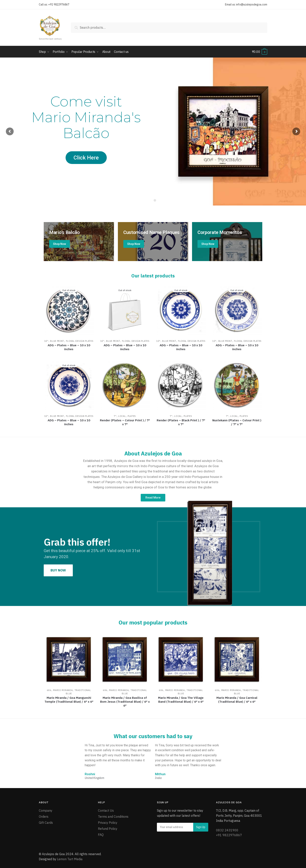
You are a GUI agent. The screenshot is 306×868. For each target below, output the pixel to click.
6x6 (49, 690)
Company (46, 810)
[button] (153, 498)
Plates (132, 416)
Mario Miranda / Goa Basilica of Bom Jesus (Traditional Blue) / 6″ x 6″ (125, 702)
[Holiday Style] (153, 242)
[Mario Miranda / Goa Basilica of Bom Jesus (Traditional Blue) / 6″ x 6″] (125, 659)
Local (122, 416)
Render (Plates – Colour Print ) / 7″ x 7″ (125, 422)
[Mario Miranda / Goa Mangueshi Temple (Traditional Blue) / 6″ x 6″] (69, 659)
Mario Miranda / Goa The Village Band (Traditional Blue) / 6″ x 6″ (181, 700)
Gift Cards (46, 823)
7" (115, 416)
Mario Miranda (63, 690)
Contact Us (106, 810)
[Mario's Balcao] (79, 242)
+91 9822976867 (59, 4)
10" (46, 341)
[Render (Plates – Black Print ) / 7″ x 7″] (181, 385)
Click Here (86, 158)
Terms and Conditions (113, 817)
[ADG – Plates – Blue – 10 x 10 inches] (69, 310)
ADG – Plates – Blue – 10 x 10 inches (69, 347)
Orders (44, 817)
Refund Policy (108, 829)
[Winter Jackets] (227, 242)
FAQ (101, 835)
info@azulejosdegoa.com (252, 4)
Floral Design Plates (80, 341)
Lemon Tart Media (70, 859)
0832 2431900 (227, 830)
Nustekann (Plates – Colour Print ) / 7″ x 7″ (237, 422)
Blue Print (57, 341)
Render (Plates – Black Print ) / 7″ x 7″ (181, 422)
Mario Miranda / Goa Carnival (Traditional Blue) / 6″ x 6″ (237, 700)
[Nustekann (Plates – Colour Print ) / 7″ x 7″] (237, 385)
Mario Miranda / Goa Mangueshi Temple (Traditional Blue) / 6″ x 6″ (69, 700)
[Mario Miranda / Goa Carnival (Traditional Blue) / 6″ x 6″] (237, 659)
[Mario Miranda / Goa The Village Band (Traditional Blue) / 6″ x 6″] (181, 659)
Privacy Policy (108, 823)
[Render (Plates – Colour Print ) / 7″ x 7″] (125, 385)
